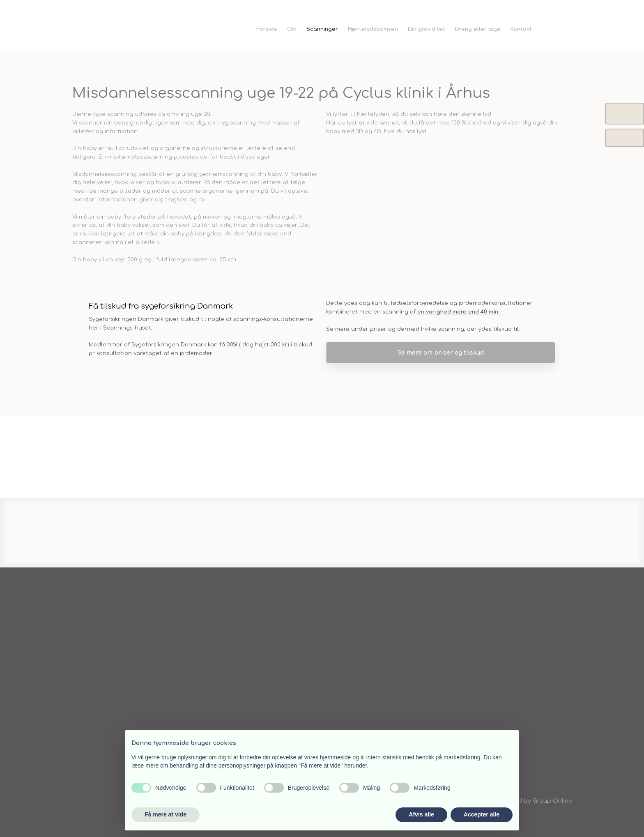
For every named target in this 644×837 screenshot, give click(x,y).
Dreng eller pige (478, 29)
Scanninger (322, 29)
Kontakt (521, 29)
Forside (267, 29)
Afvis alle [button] (421, 814)
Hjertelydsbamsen (373, 29)
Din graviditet (427, 29)
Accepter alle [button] (482, 814)
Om (292, 29)
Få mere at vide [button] (166, 814)
